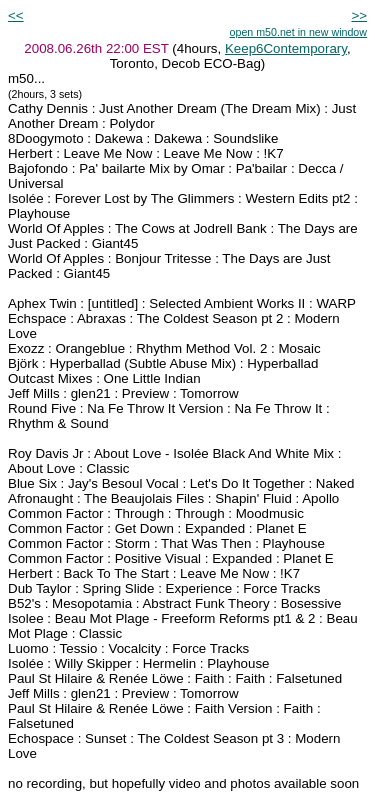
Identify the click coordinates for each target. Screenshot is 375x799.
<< (16, 15)
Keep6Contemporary (286, 48)
